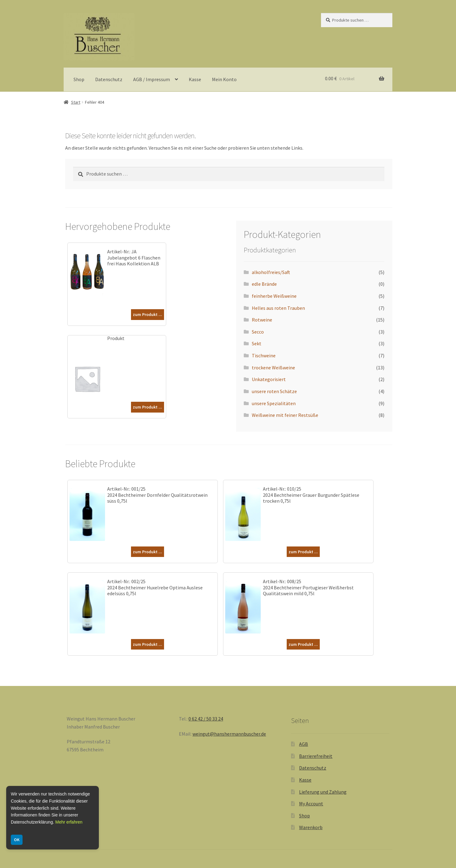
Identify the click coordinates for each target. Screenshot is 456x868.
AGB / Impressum (152, 79)
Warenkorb (311, 827)
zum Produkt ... (148, 314)
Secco (258, 332)
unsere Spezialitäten (274, 403)
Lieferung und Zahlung (323, 792)
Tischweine (264, 355)
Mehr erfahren (69, 822)
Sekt (257, 343)
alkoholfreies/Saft (271, 272)
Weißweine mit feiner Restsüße (285, 415)
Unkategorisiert (269, 379)
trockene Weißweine (273, 368)
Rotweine (262, 320)
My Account (311, 804)
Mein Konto (224, 79)
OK (17, 840)
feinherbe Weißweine (274, 296)
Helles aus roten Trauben (278, 308)
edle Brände (264, 284)
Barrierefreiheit (316, 756)
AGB (304, 744)
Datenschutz (109, 79)
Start (76, 102)
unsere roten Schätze (274, 391)
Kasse (195, 79)
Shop (79, 79)
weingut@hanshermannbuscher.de (229, 734)
